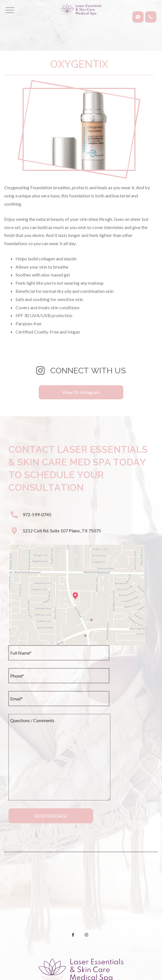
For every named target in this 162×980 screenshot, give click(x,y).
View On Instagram (81, 392)
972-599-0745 (37, 514)
